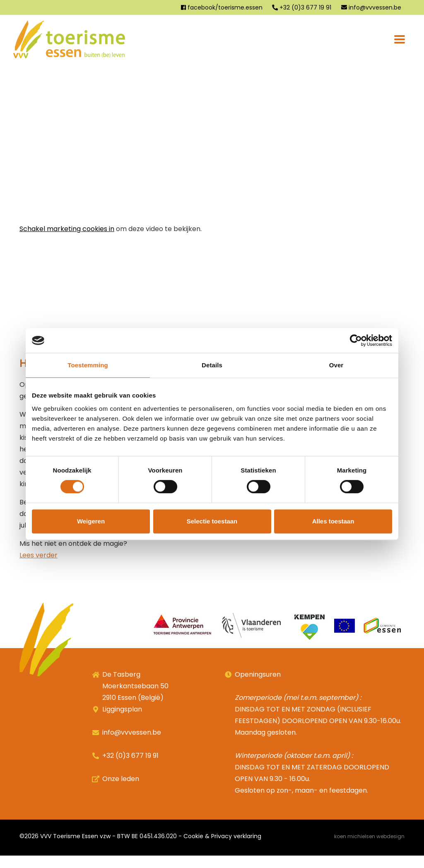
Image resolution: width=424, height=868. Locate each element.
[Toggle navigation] (400, 39)
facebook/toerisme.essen (221, 7)
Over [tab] (336, 365)
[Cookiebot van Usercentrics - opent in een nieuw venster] (356, 340)
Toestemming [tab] (88, 365)
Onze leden (121, 791)
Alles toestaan (333, 521)
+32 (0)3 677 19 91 (302, 7)
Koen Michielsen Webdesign (369, 849)
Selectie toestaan (212, 521)
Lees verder (39, 568)
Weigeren (91, 521)
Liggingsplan (122, 722)
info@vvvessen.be (371, 7)
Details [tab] (212, 365)
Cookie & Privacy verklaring (222, 849)
